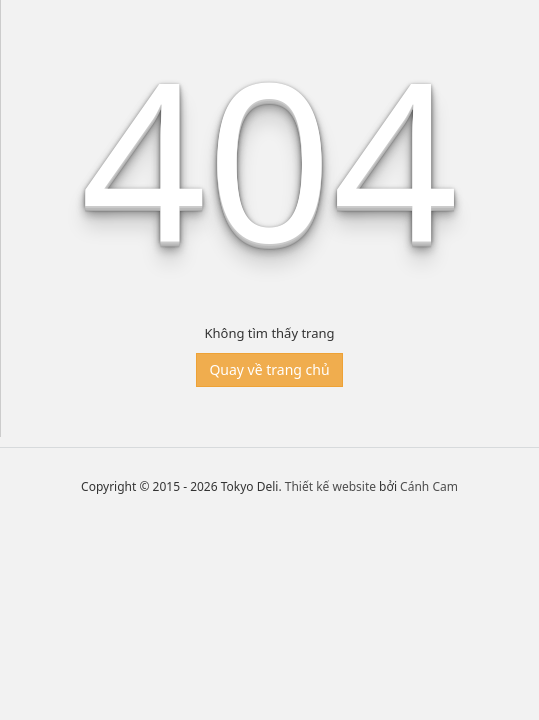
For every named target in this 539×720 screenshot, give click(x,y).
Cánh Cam (429, 486)
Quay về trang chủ (269, 369)
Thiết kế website (330, 486)
